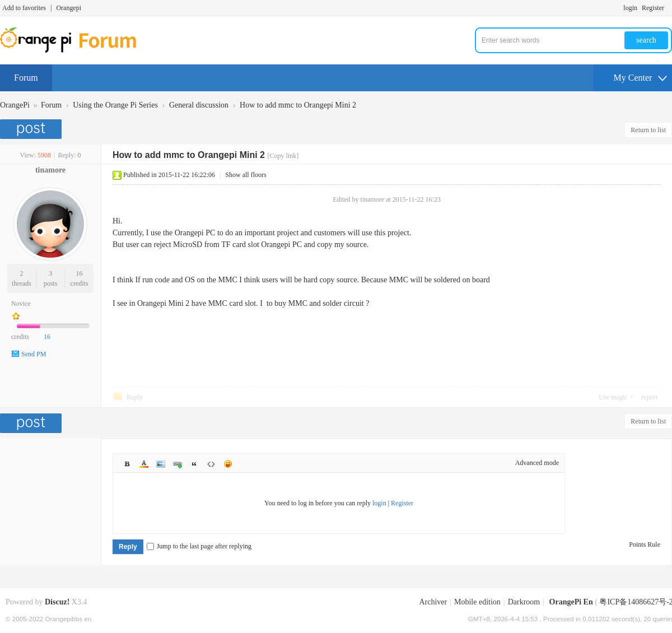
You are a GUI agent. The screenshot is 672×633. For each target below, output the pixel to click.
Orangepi (69, 8)
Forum (26, 78)
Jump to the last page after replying (199, 546)
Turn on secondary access (669, 8)
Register (653, 8)
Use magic (613, 397)
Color (144, 464)
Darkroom (524, 602)
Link (178, 464)
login (630, 8)
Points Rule (645, 544)
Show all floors (246, 175)
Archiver (433, 602)
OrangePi (15, 105)
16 (80, 273)
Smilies (228, 464)
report (649, 397)
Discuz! (57, 602)
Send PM (34, 354)
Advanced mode (537, 463)
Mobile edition (477, 602)
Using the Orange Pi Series (115, 105)
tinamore (50, 170)
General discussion (199, 105)
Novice (21, 304)
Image (161, 464)
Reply (135, 397)
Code (211, 464)
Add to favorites (24, 8)
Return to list (648, 130)
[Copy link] (283, 156)
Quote (194, 464)
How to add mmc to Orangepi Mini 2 (298, 105)
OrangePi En (571, 602)
